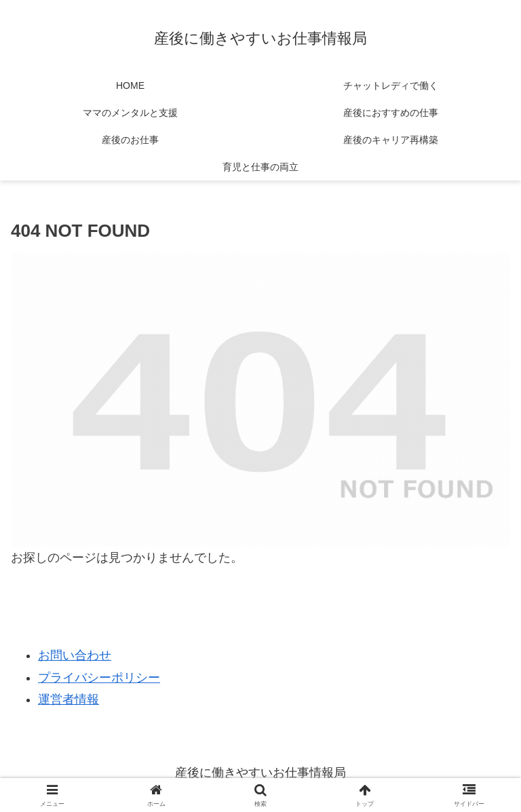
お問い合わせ (75, 655)
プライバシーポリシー (99, 678)
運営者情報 (69, 699)
